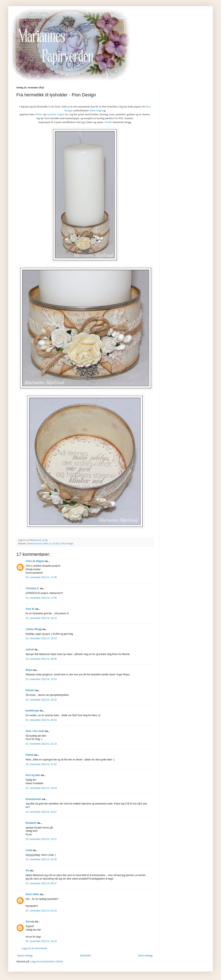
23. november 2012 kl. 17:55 (41, 598)
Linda (29, 850)
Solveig (30, 922)
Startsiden (85, 956)
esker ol (47, 544)
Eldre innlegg (145, 956)
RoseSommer (33, 799)
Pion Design (67, 544)
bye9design (32, 711)
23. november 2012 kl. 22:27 (41, 812)
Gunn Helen (32, 894)
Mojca (29, 670)
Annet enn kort (34, 544)
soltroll (30, 650)
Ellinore (30, 690)
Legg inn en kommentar (34, 948)
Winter (39, 114)
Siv (27, 871)
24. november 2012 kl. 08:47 (41, 883)
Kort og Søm (33, 775)
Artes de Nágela (35, 561)
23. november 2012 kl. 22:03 (41, 788)
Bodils (109, 122)
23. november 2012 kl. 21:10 (41, 744)
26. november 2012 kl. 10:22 (41, 941)
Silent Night (95, 110)
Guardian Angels (55, 114)
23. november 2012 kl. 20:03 (41, 720)
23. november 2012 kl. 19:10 (41, 679)
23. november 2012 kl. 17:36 (41, 577)
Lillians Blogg (34, 629)
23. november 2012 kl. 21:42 (41, 764)
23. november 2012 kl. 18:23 (41, 638)
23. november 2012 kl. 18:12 (41, 618)
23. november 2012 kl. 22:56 (41, 859)
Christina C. (32, 588)
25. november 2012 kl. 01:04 (41, 911)
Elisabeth (31, 823)
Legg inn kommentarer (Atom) (47, 962)
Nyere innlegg (25, 956)
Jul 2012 (56, 544)
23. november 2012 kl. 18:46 (41, 659)
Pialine (30, 755)
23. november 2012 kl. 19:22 (41, 700)
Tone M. (30, 609)
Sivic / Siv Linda (35, 731)
